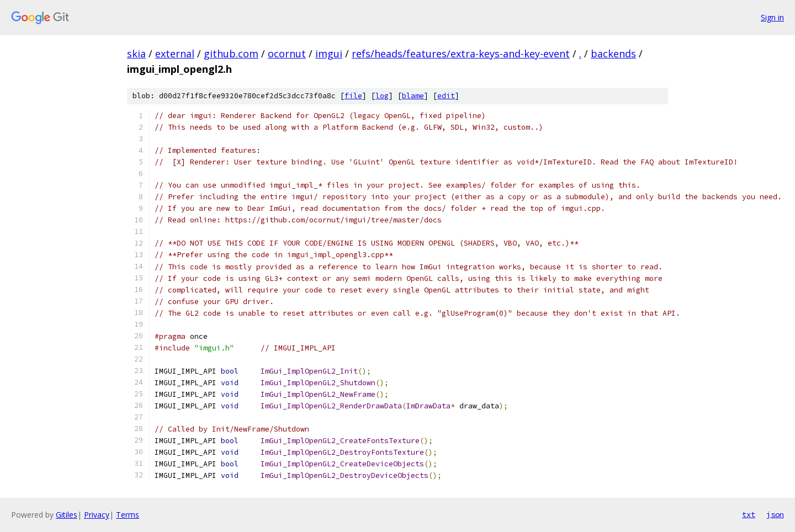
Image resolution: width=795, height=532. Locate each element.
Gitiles (67, 515)
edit (446, 96)
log (382, 96)
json (775, 514)
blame (413, 96)
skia (136, 54)
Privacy (97, 515)
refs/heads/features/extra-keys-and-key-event (461, 54)
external (175, 54)
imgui (329, 54)
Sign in (772, 17)
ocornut (287, 54)
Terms (128, 515)
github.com (231, 54)
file (353, 96)
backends (613, 54)
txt (749, 514)
